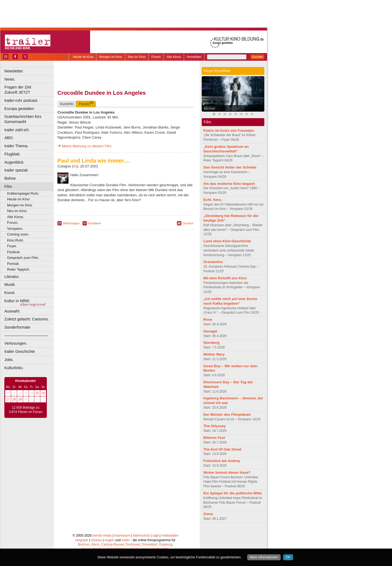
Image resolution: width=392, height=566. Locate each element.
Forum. (13, 223)
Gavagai (210, 331)
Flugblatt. (12, 154)
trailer (125, 540)
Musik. (10, 284)
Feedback (94, 223)
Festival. (14, 252)
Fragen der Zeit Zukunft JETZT (30, 90)
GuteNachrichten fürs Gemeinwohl (23, 119)
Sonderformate (17, 327)
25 (37, 393)
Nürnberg (211, 343)
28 (14, 399)
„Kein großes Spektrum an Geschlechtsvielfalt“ (226, 149)
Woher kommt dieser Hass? (227, 472)
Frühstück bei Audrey (222, 461)
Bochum (84, 544)
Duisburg (166, 544)
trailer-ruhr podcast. (21, 100)
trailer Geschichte (20, 351)
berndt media (102, 536)
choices (97, 540)
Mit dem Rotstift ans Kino (225, 278)
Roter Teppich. (19, 269)
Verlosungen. (16, 343)
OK (288, 557)
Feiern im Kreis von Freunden (229, 131)
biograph (82, 540)
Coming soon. (18, 234)
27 (8, 399)
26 (43, 393)
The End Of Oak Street (222, 449)
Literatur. (12, 277)
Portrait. (13, 264)
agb (156, 536)
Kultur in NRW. (17, 301)
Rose (208, 319)
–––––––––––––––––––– (26, 335)
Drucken (188, 223)
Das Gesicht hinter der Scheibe (230, 167)
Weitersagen (71, 223)
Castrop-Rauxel (112, 544)
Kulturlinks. (14, 368)
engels (109, 540)
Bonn (96, 544)
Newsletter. (14, 71)
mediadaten (170, 536)
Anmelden (194, 57)
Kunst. (10, 293)
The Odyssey (215, 426)
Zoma (208, 514)
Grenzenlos (213, 262)
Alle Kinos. (16, 217)
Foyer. (12, 246)
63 (75, 166)
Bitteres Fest (214, 438)
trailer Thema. (16, 146)
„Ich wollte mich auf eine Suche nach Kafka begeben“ (230, 301)
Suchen (257, 57)
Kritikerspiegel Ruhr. (23, 193)
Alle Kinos (174, 57)
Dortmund (133, 544)
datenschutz (142, 536)
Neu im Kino (137, 57)
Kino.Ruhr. (16, 240)
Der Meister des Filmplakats (227, 414)
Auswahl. (12, 311)
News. (10, 79)
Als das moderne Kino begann (229, 184)
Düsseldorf (150, 544)
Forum (156, 57)
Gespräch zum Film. (23, 258)
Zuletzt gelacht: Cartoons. (27, 319)
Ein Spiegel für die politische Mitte (233, 493)
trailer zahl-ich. (17, 130)
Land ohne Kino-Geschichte (227, 241)
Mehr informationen (264, 557)
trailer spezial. (16, 170)
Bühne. (11, 178)
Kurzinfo (67, 104)
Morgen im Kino (111, 57)
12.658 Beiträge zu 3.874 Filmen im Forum (25, 410)
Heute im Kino (83, 57)
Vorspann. (15, 229)
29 (20, 399)
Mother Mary (214, 354)
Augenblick (14, 162)
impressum (122, 536)
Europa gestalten (19, 109)
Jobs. (9, 360)
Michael (209, 108)
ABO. (9, 138)
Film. (9, 186)
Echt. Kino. (213, 200)
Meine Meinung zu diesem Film (87, 146)
